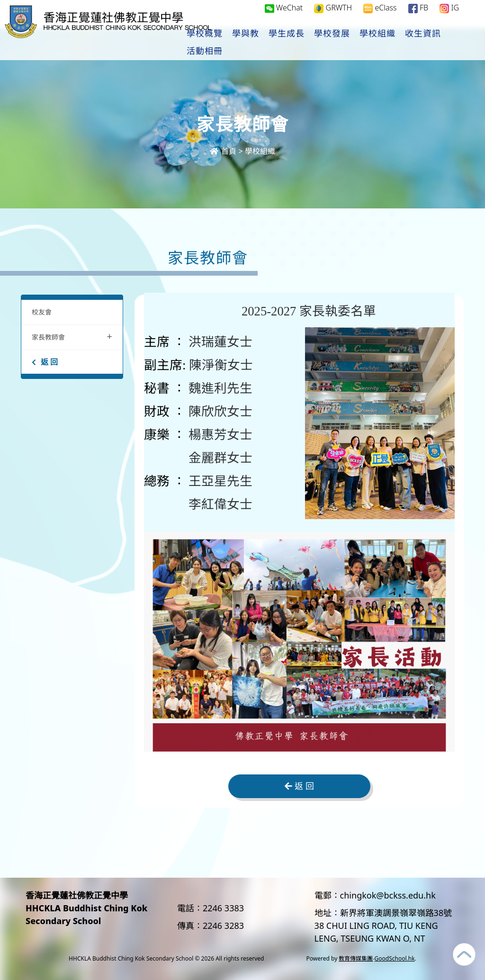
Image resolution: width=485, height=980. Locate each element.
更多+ (449, 43)
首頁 (223, 151)
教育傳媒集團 (356, 958)
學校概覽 (235, 43)
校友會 (42, 312)
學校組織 (408, 43)
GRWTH (333, 17)
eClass (380, 17)
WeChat (284, 17)
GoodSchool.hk (395, 958)
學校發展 (362, 43)
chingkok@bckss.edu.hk (388, 895)
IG (449, 17)
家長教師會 (72, 336)
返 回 (45, 362)
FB (418, 17)
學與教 (276, 43)
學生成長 (317, 43)
